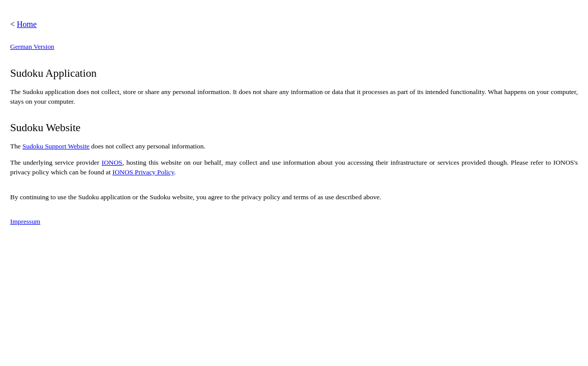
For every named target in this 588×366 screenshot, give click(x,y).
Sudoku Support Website (56, 146)
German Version (32, 47)
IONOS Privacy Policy (143, 172)
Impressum (25, 221)
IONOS (112, 162)
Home (27, 24)
